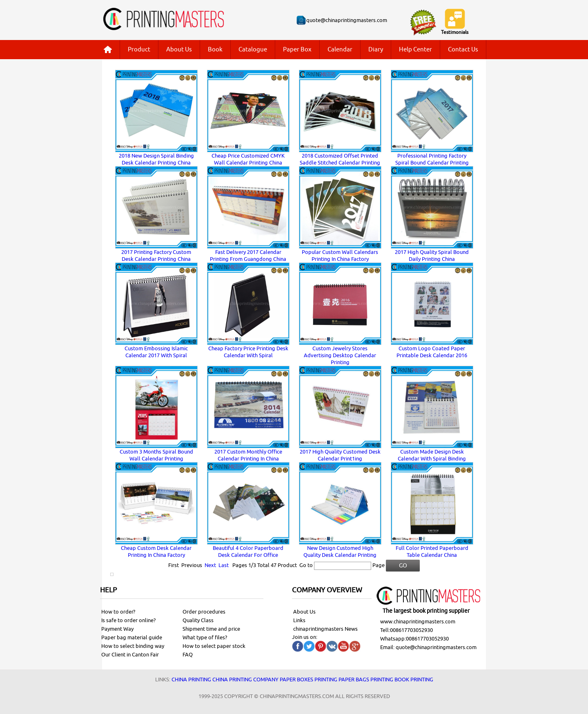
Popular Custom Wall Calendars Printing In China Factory (340, 256)
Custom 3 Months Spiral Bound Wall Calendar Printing (156, 455)
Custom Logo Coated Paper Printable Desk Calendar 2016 (432, 352)
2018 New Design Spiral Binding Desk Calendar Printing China (156, 159)
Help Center (415, 50)
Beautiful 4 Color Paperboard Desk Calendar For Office (248, 552)
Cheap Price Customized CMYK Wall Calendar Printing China (248, 159)
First (174, 565)
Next (210, 565)
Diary (376, 50)
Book (215, 50)
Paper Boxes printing (308, 680)
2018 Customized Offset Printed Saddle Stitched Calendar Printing (340, 159)
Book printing (414, 680)
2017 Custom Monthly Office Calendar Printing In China (248, 455)
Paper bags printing (366, 680)
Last (224, 565)
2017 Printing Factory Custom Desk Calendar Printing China (156, 256)
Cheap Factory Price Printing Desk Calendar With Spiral (248, 352)
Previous (192, 565)
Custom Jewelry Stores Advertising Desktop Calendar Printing (340, 355)
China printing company (245, 680)
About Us (179, 50)
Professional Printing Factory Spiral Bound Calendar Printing (432, 159)
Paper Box (297, 50)
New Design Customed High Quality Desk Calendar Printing (340, 552)
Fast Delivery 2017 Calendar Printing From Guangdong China (248, 256)
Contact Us (463, 50)
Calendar (340, 50)
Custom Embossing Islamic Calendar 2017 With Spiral (156, 352)
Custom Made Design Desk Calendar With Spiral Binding (432, 455)
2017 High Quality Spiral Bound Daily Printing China (432, 256)
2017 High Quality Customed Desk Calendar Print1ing (340, 455)
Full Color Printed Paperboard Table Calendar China (432, 552)
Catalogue (253, 50)
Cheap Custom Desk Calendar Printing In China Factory (156, 552)
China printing (191, 680)
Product (139, 50)
